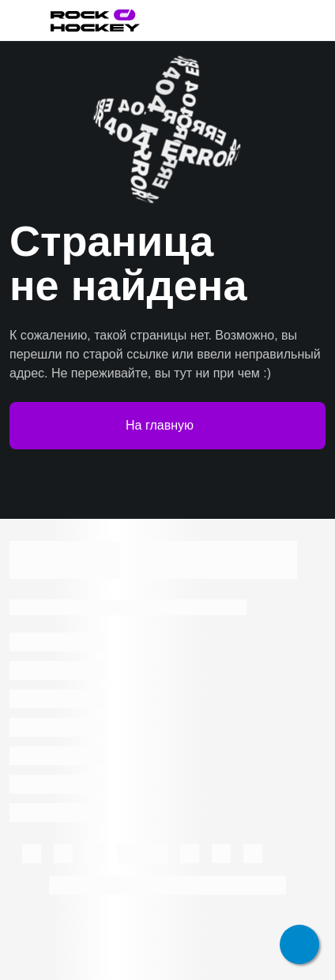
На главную (167, 426)
